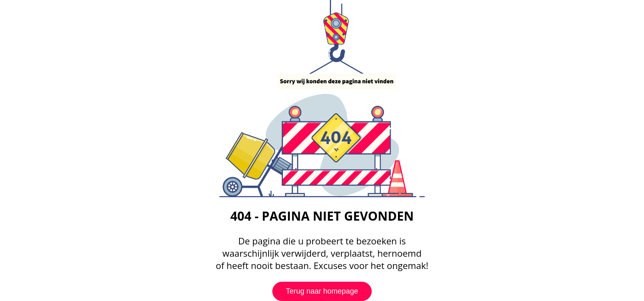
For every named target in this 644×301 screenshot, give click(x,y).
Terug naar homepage (322, 291)
